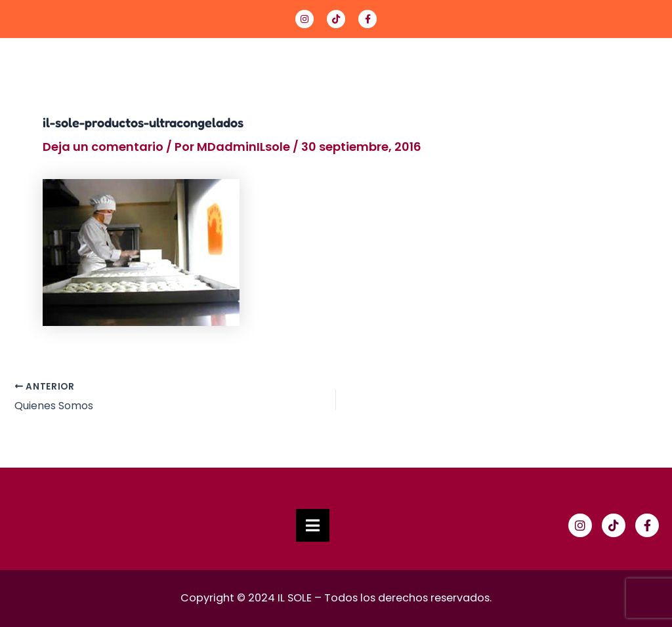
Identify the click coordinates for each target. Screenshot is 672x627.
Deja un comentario (103, 147)
